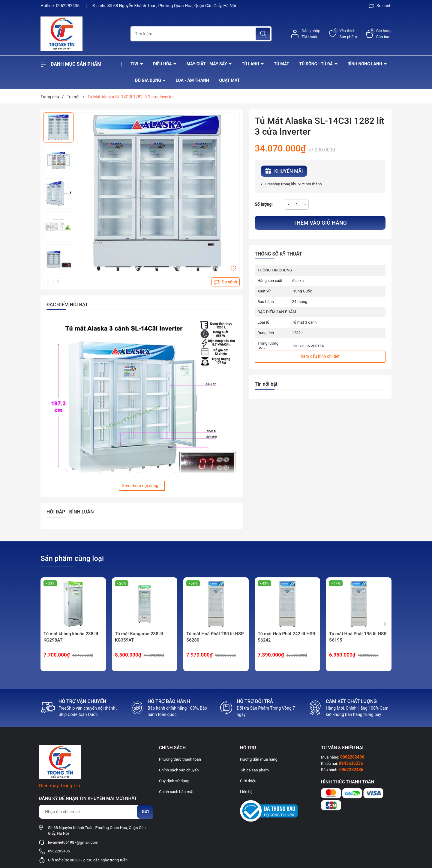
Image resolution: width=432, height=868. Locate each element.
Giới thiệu (248, 781)
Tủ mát (282, 64)
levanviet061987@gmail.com (73, 842)
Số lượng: (264, 204)
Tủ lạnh (251, 64)
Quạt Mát (229, 80)
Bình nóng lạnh (365, 64)
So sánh (380, 6)
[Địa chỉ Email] (96, 812)
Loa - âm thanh (192, 80)
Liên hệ (246, 792)
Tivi (135, 64)
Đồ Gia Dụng (148, 80)
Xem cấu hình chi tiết (320, 356)
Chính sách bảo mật (176, 792)
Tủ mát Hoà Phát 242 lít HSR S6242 (286, 637)
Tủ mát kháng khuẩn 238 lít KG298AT (71, 637)
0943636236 (351, 763)
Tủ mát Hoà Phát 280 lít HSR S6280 (215, 637)
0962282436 (68, 6)
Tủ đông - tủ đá (316, 64)
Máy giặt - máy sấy (207, 64)
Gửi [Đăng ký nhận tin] (145, 812)
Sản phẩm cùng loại (72, 558)
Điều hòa (163, 64)
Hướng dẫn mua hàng (259, 759)
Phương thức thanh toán (180, 759)
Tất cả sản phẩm (254, 770)
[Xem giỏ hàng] (379, 34)
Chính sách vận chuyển (179, 770)
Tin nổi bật (266, 384)
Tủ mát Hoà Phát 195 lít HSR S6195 (358, 637)
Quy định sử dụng (174, 781)
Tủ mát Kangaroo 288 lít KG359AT (139, 637)
